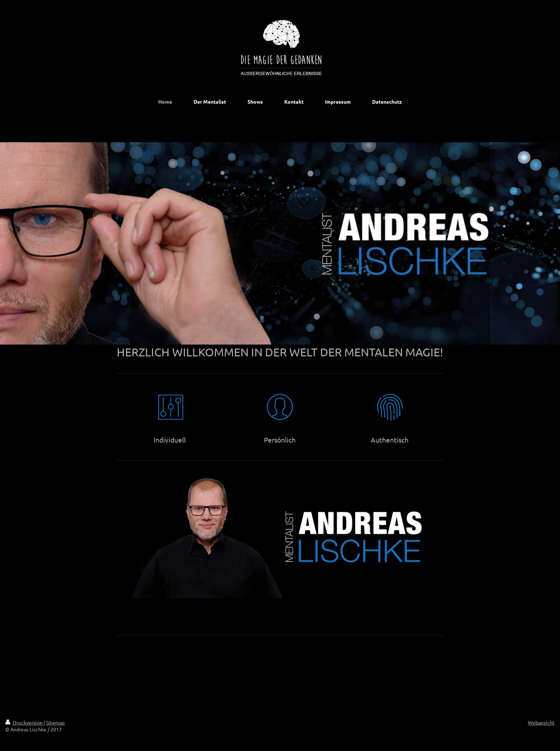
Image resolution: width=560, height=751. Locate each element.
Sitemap (55, 722)
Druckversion (24, 722)
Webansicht (541, 722)
